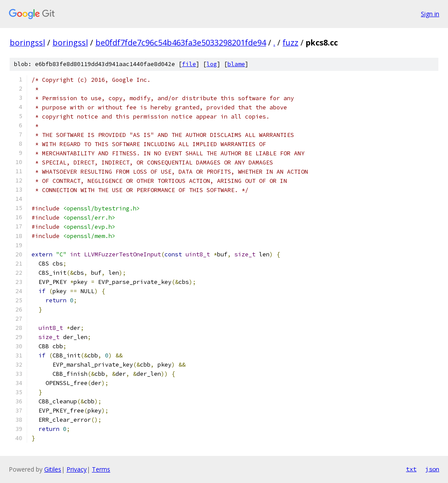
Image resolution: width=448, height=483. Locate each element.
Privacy (77, 469)
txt (411, 469)
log (212, 64)
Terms (101, 469)
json (432, 469)
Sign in (430, 14)
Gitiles (53, 469)
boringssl (27, 42)
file (189, 64)
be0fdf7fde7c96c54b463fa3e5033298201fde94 (181, 42)
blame (236, 64)
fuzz (290, 42)
